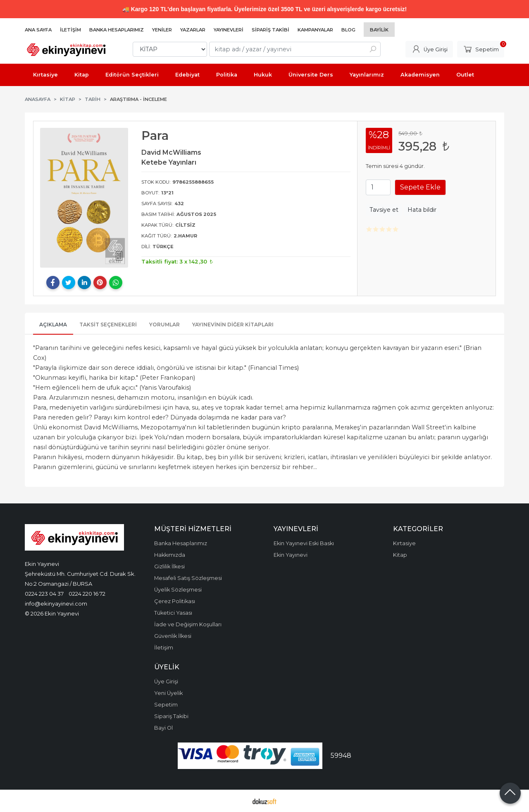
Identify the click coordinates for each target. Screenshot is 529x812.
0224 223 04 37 (44, 594)
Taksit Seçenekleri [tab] (108, 325)
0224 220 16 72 (87, 594)
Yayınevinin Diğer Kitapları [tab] (233, 325)
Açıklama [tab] (53, 325)
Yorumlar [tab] (164, 325)
